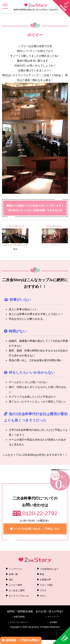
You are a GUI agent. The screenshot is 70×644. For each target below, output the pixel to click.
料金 (42, 574)
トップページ (15, 569)
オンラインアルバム (19, 596)
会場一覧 (13, 574)
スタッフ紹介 (46, 585)
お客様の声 (45, 580)
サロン (43, 596)
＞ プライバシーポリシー (18, 622)
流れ (11, 580)
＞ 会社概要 (52, 622)
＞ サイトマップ (52, 617)
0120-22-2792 (40, 513)
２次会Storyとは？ (49, 569)
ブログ (43, 590)
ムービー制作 (15, 585)
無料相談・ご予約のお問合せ (23, 640)
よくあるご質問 (17, 590)
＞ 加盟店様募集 (18, 617)
